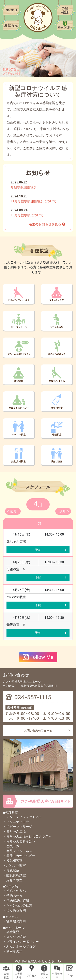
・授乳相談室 (13, 861)
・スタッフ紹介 (14, 937)
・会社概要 (11, 932)
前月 (13, 511)
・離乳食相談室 (14, 875)
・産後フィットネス (18, 851)
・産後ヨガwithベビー (19, 856)
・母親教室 (11, 870)
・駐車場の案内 (14, 921)
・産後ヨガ (11, 846)
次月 (63, 511)
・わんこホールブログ (19, 946)
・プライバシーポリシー (21, 942)
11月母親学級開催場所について (34, 201)
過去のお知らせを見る (47, 224)
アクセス (32, 976)
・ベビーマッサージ (18, 827)
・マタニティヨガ (16, 822)
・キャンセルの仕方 (18, 905)
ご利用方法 (19, 976)
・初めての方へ (14, 891)
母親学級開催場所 (24, 187)
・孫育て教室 (13, 880)
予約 (38, 550)
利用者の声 (57, 976)
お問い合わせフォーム (38, 731)
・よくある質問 (14, 910)
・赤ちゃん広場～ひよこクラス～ (27, 836)
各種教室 (6, 976)
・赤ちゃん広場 (14, 831)
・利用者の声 (13, 951)
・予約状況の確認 (16, 901)
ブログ (70, 976)
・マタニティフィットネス (22, 817)
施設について (44, 976)
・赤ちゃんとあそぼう (19, 841)
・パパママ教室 (14, 865)
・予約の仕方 (13, 896)
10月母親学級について (27, 215)
